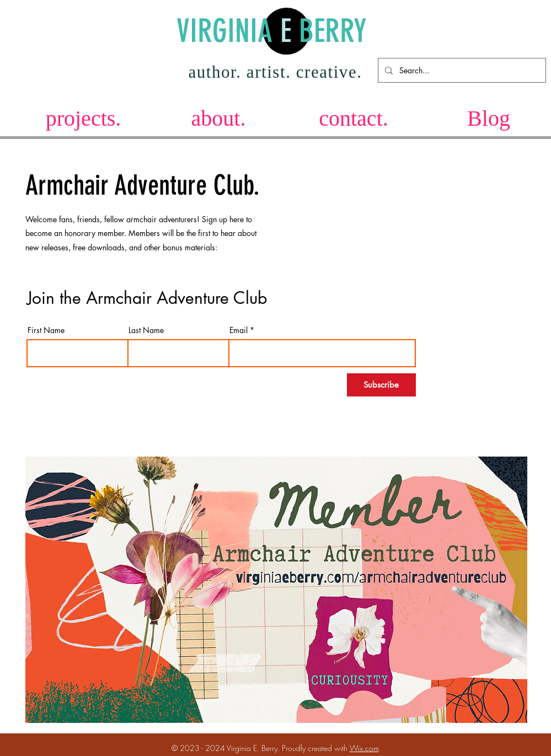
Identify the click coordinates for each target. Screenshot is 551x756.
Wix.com (364, 748)
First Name (46, 330)
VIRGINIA (228, 31)
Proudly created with (316, 748)
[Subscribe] (381, 385)
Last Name (146, 330)
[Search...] (461, 70)
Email (239, 330)
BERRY (329, 31)
